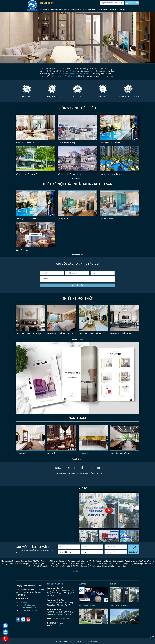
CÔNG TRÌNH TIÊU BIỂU (60, 10)
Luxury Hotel (63, 219)
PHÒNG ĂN (52, 453)
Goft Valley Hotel (106, 219)
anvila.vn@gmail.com (61, 619)
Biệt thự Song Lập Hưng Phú (69, 174)
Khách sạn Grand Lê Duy (110, 143)
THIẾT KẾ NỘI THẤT (78, 10)
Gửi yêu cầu (78, 285)
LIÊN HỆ (122, 10)
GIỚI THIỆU (103, 10)
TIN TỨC (113, 10)
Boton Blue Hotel (22, 250)
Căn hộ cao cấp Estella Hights (111, 174)
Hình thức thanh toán (28, 608)
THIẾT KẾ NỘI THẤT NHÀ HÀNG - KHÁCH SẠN (77, 184)
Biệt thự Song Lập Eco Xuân (27, 174)
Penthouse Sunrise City (25, 143)
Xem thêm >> (78, 179)
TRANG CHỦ (44, 10)
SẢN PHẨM (92, 10)
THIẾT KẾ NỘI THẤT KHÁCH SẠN (28, 334)
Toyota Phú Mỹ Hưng (66, 143)
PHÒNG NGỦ (21, 453)
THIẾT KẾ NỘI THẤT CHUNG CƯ (123, 334)
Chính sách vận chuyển (28, 610)
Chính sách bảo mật (27, 605)
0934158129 (132, 3)
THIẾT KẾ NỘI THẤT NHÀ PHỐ (91, 334)
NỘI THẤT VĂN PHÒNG (119, 453)
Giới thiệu (23, 603)
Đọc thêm (76, 571)
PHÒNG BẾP (84, 453)
